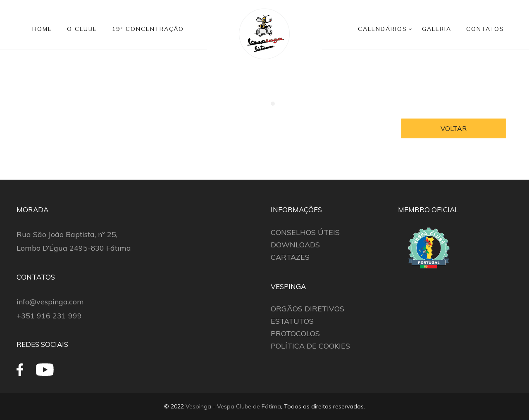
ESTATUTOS (292, 321)
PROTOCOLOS (295, 333)
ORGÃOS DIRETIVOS (307, 309)
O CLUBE (82, 29)
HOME (42, 29)
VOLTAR (454, 128)
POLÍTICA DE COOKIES (310, 346)
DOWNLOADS (295, 245)
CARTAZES (290, 257)
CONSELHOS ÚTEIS (305, 232)
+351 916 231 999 (49, 316)
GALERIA (437, 29)
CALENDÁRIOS (382, 29)
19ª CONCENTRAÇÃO (148, 29)
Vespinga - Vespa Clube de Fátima (233, 406)
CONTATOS (485, 29)
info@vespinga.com (50, 302)
